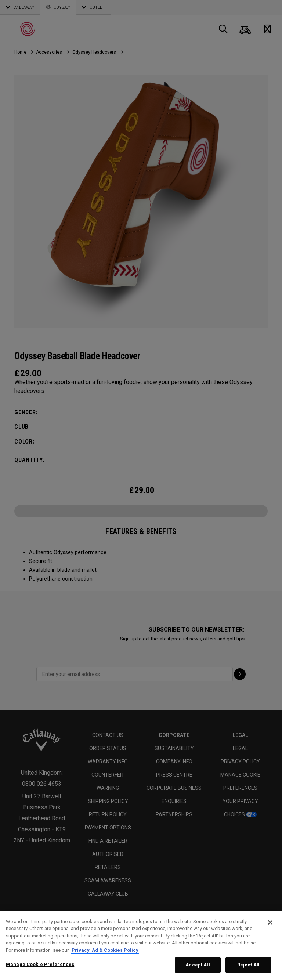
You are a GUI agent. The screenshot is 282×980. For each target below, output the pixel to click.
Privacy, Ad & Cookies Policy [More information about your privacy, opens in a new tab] (105, 950)
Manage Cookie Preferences (40, 964)
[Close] (270, 922)
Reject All (248, 965)
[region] (141, 945)
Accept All (198, 965)
